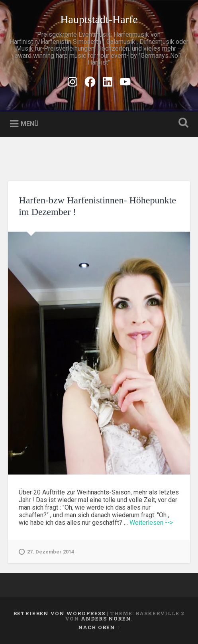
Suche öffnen (182, 123)
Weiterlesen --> (151, 523)
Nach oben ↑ (99, 627)
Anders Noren (106, 618)
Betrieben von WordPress (59, 613)
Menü (30, 123)
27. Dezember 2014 (46, 552)
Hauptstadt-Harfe (99, 19)
